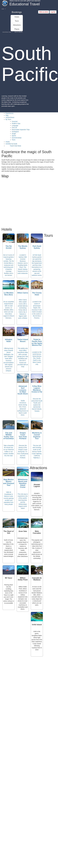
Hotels (17, 17)
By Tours (8, 119)
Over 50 (14, 128)
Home (3, 9)
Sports (14, 136)
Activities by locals (11, 144)
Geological (15, 132)
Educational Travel (7, 32)
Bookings (17, 12)
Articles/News (10, 117)
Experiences (10, 113)
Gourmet (15, 121)
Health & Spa (16, 123)
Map (7, 115)
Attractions (17, 25)
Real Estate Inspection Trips (21, 130)
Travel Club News (15, 146)
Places (17, 29)
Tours (17, 21)
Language (15, 126)
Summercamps (17, 138)
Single (14, 134)
